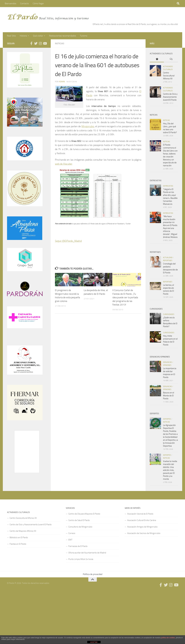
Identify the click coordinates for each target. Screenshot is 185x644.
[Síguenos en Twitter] (36, 43)
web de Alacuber (64, 164)
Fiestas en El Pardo (18, 544)
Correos (72, 533)
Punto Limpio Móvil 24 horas (81, 559)
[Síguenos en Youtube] (45, 43)
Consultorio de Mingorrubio (80, 527)
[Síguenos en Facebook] (31, 43)
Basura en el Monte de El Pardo (169, 396)
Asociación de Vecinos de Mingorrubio (144, 533)
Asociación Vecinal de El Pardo (140, 514)
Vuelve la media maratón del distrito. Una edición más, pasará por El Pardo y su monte (170, 470)
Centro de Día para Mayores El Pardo (84, 514)
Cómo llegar (38, 3)
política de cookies (168, 638)
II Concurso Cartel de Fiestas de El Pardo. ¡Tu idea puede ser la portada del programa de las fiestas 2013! (125, 297)
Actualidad (168, 258)
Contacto (24, 3)
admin (62, 82)
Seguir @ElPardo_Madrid (68, 241)
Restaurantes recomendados (62, 36)
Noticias (60, 43)
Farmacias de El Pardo (78, 546)
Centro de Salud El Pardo (79, 520)
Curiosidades (169, 314)
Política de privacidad (93, 574)
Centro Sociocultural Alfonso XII (169, 76)
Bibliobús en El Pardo (19, 537)
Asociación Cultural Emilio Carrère (142, 520)
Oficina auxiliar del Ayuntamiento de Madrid (87, 553)
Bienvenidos (10, 3)
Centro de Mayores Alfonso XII (23, 531)
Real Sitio (11, 36)
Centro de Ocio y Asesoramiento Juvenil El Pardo (170, 97)
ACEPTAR (94, 642)
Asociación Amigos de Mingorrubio (142, 527)
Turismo (84, 36)
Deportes (167, 419)
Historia (23, 36)
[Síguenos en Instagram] (40, 43)
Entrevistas (168, 186)
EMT (70, 540)
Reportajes (168, 261)
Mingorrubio (88, 126)
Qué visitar (38, 36)
